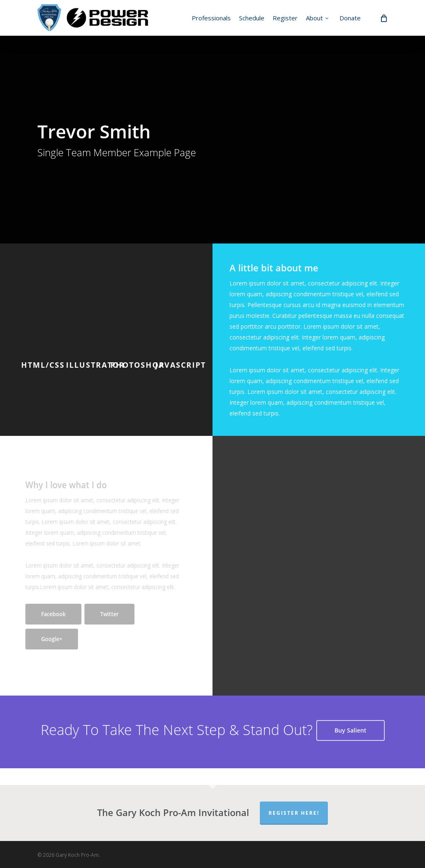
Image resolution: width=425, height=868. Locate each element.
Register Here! (294, 813)
